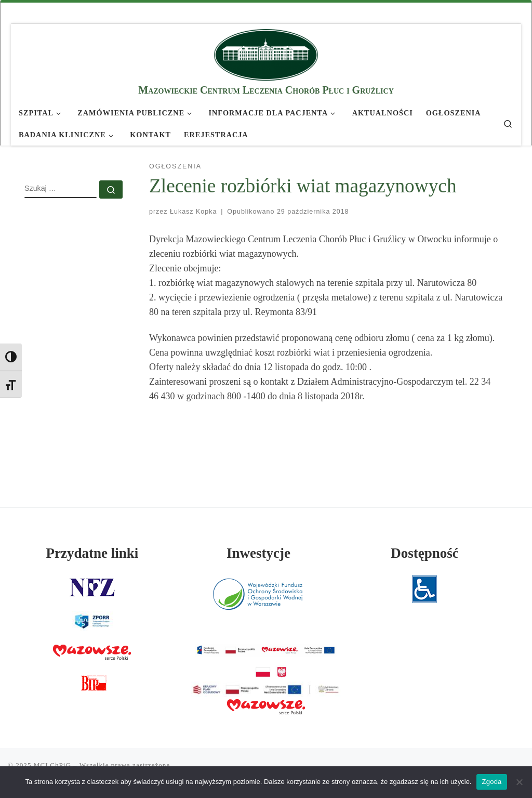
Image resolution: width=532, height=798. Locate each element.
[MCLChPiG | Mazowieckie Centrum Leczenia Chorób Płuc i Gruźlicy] (266, 53)
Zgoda (491, 782)
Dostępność (425, 553)
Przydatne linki (92, 553)
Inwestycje (258, 553)
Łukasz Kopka (193, 212)
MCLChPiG (52, 765)
